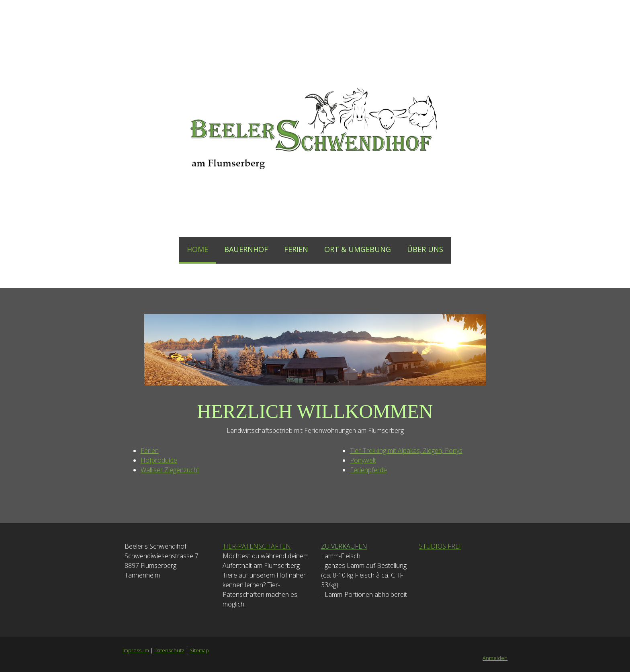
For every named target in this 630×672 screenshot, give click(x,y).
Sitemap (199, 650)
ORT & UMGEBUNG (358, 249)
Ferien (149, 451)
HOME (197, 249)
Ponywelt (363, 460)
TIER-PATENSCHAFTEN (257, 546)
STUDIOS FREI (440, 546)
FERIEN (296, 249)
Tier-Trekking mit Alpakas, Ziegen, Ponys (406, 451)
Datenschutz (169, 650)
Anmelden (495, 658)
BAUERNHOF (246, 249)
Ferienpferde (368, 470)
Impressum (135, 650)
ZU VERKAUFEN (344, 546)
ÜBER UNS (425, 249)
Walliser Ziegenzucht (170, 470)
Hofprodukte (159, 460)
